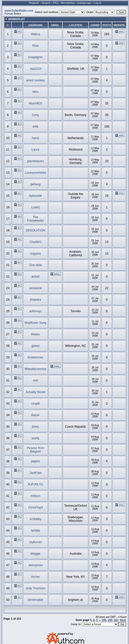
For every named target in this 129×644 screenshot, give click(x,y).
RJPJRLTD (36, 484)
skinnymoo (36, 565)
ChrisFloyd (36, 507)
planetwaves (36, 161)
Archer (36, 577)
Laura (36, 150)
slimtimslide (35, 600)
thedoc (35, 334)
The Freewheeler (36, 219)
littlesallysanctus (36, 369)
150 (110, 620)
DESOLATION (35, 230)
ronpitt (36, 404)
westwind (36, 288)
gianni (35, 346)
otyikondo (36, 542)
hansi (36, 138)
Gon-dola (36, 265)
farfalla (35, 531)
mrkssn (36, 496)
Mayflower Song (35, 323)
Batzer (36, 415)
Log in (98, 3)
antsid (35, 277)
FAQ (56, 3)
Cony (35, 115)
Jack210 (36, 69)
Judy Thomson (36, 588)
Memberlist (68, 3)
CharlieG (36, 242)
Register (34, 3)
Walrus (36, 34)
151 (116, 620)
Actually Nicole (36, 392)
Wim (35, 92)
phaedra (35, 300)
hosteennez (35, 357)
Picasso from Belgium (36, 450)
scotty (36, 438)
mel (36, 380)
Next (123, 620)
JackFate (36, 473)
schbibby (36, 519)
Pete (36, 46)
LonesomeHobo (36, 173)
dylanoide (36, 196)
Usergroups (84, 3)
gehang (35, 184)
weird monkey (35, 80)
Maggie (36, 554)
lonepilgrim (35, 57)
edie (36, 126)
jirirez (36, 427)
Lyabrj (35, 207)
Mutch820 (36, 103)
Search (46, 3)
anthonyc (36, 311)
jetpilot (36, 461)
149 (104, 620)
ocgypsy (35, 253)
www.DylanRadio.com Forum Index (19, 12)
